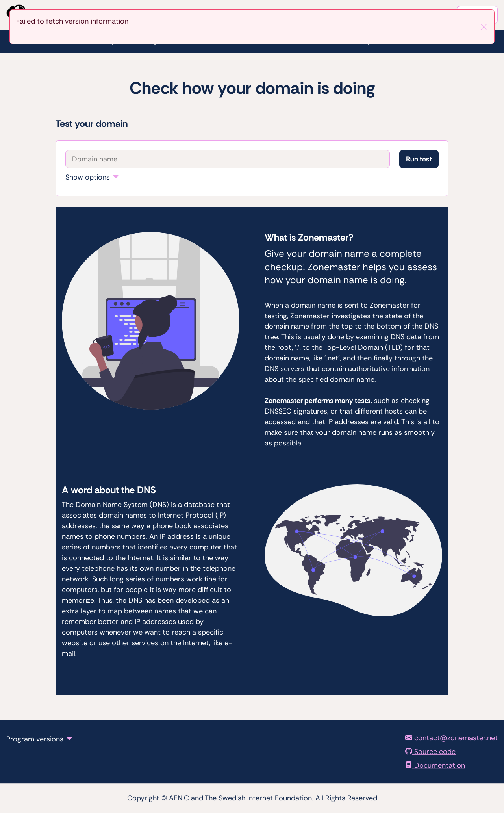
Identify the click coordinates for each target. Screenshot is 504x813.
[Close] (484, 27)
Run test (419, 159)
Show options (88, 177)
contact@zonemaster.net (451, 738)
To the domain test (0, 0)
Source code (430, 752)
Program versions (35, 739)
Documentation (435, 765)
